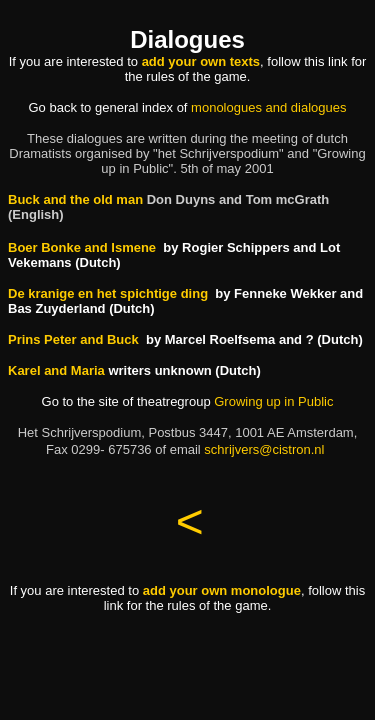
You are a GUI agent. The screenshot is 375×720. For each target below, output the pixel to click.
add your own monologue (222, 590)
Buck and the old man (75, 199)
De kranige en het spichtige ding (108, 293)
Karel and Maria (56, 370)
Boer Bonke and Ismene (82, 247)
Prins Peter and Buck (73, 339)
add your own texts (201, 61)
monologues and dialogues (268, 107)
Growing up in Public (273, 401)
